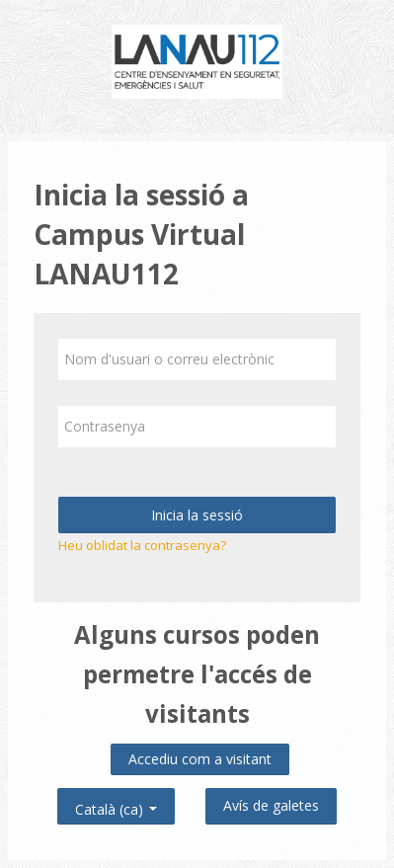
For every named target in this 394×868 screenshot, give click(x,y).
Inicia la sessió (197, 515)
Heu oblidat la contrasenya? (142, 545)
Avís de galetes (271, 805)
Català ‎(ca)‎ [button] (116, 805)
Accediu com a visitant (200, 759)
